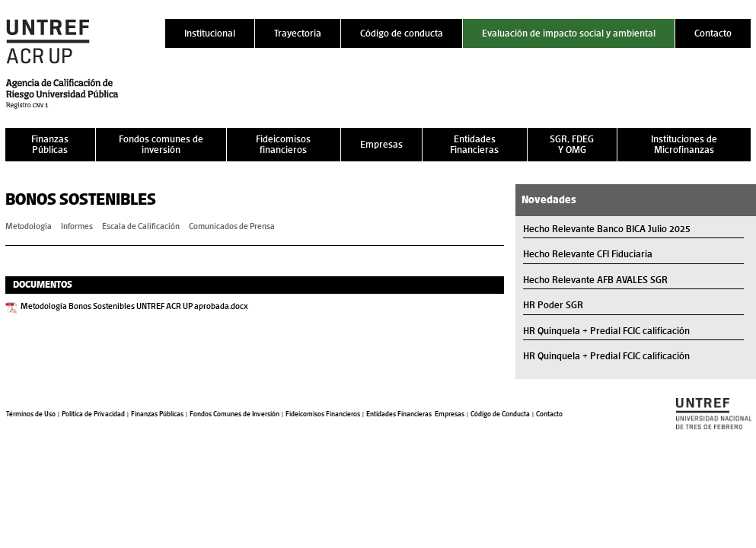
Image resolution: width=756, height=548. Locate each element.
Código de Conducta (500, 414)
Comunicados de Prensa (232, 226)
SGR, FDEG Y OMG (572, 144)
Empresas (381, 144)
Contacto (713, 33)
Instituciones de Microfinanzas (684, 144)
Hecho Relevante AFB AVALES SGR (595, 280)
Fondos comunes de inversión (161, 144)
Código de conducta (402, 33)
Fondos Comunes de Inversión (234, 414)
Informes (77, 226)
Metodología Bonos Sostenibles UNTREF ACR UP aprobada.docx (134, 306)
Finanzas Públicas (50, 144)
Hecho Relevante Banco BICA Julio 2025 (607, 229)
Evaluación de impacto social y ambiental (569, 33)
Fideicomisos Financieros (323, 414)
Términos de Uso (31, 414)
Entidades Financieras (474, 144)
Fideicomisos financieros (283, 144)
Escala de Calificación (141, 226)
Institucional (210, 33)
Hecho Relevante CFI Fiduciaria (588, 254)
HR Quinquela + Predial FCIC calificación (606, 331)
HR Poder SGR (553, 305)
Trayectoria (298, 33)
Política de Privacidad (93, 414)
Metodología (29, 226)
